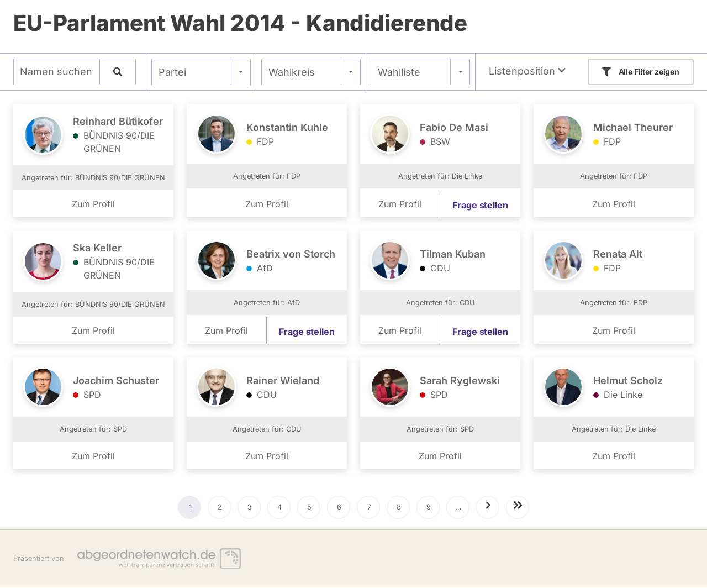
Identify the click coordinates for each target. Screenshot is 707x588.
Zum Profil (93, 204)
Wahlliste (399, 72)
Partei (172, 72)
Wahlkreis (292, 72)
